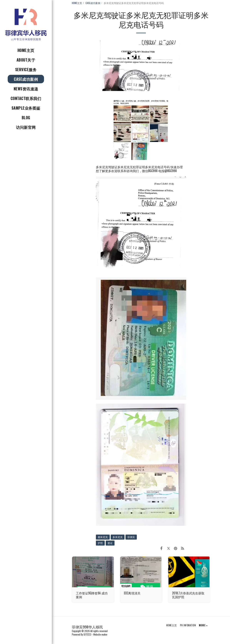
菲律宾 (131, 537)
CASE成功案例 (93, 3)
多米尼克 (118, 537)
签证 (110, 543)
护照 (100, 543)
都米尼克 (103, 537)
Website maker (100, 634)
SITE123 (87, 634)
